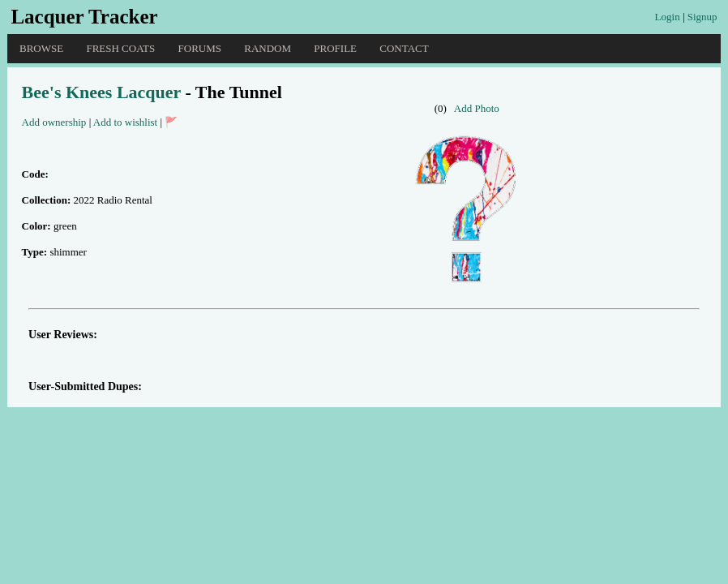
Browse (41, 48)
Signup (702, 17)
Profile (335, 48)
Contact (404, 48)
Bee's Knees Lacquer (101, 92)
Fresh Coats (120, 48)
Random (268, 48)
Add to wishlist (125, 122)
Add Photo (477, 108)
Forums (200, 48)
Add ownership (54, 122)
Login (668, 17)
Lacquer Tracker (84, 17)
